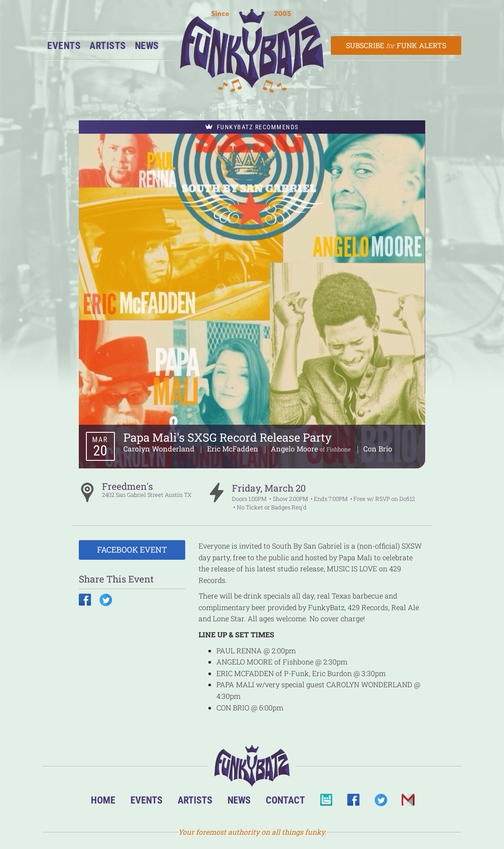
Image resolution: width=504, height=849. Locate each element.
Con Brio (378, 449)
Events (64, 45)
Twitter (380, 802)
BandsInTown (326, 802)
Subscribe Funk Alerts (396, 45)
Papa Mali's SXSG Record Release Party (228, 437)
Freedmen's (127, 486)
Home (103, 800)
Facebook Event (132, 550)
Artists (108, 45)
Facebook (353, 802)
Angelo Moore (295, 449)
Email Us (408, 802)
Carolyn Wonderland (160, 449)
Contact (285, 800)
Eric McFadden (234, 449)
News (147, 45)
